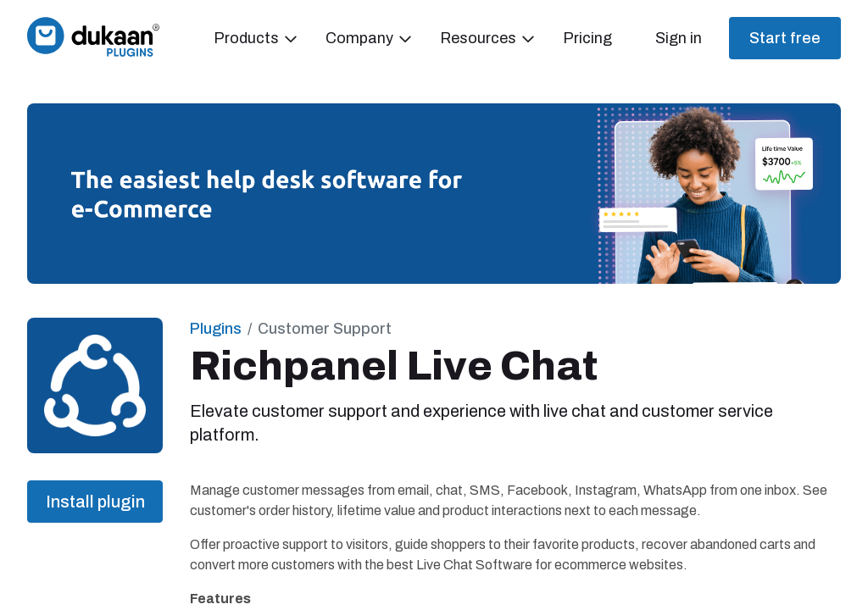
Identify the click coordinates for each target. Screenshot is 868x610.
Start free (785, 38)
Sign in (679, 38)
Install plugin (95, 502)
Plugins (216, 329)
